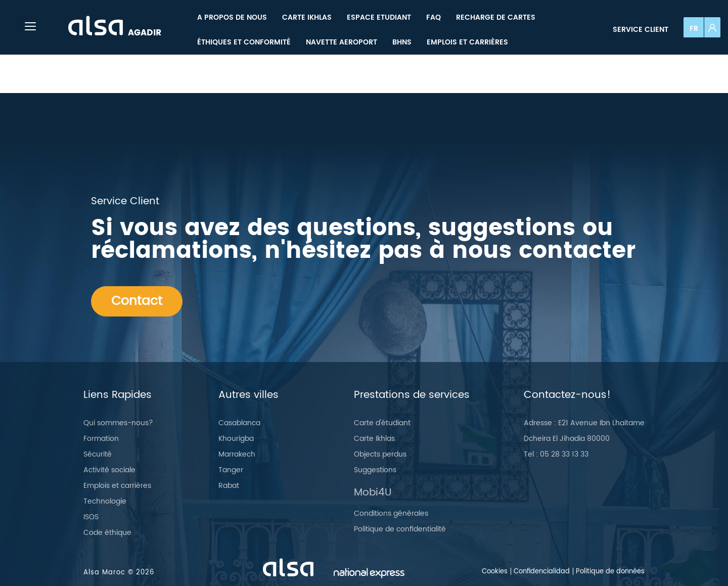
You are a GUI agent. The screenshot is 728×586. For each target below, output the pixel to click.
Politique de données (610, 572)
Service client (641, 30)
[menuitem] (232, 17)
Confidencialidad (542, 572)
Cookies (495, 572)
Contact (137, 301)
